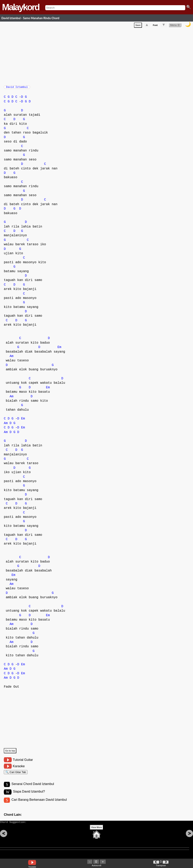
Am (11, 358)
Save (138, 26)
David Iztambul (17, 88)
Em (59, 349)
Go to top (10, 753)
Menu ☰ (175, 26)
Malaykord (21, 7)
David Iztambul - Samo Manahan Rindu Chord (30, 18)
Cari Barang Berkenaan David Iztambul (39, 804)
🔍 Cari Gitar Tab (16, 775)
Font (155, 26)
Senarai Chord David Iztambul (33, 788)
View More (96, 833)
